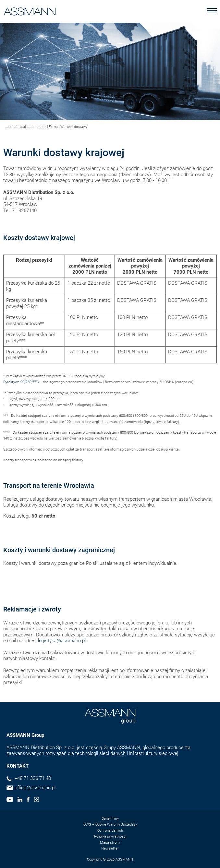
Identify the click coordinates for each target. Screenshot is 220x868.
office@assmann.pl (35, 788)
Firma (53, 127)
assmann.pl (37, 127)
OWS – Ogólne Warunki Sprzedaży (110, 824)
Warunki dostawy (74, 127)
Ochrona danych (110, 831)
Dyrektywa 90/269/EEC (21, 382)
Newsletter (110, 848)
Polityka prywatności (110, 836)
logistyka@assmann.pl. (62, 641)
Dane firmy (110, 819)
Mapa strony (110, 843)
